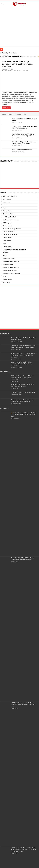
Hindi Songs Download (9, 217)
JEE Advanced (7, 226)
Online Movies (7, 247)
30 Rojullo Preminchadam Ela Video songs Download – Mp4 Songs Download (23, 378)
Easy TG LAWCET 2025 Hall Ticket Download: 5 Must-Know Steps (23, 559)
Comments (18, 115)
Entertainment (7, 208)
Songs (5, 255)
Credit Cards (7, 202)
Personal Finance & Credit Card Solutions (15, 250)
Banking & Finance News (10, 196)
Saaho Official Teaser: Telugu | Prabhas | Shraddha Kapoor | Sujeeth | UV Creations (24, 355)
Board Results (7, 199)
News (5, 244)
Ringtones (6, 253)
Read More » (6, 108)
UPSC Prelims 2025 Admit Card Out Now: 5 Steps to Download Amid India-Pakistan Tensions (24, 850)
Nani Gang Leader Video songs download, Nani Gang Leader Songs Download (18, 64)
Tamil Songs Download (9, 258)
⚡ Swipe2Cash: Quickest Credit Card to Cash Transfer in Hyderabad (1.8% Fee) (24, 415)
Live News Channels (9, 232)
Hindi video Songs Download (11, 220)
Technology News (8, 264)
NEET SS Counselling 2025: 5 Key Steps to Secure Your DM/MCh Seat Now (23, 705)
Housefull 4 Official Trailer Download (23, 392)
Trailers (5, 276)
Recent (4, 115)
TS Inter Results (7, 279)
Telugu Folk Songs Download (11, 267)
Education (6, 205)
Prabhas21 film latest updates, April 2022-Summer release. (23, 385)
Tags (25, 115)
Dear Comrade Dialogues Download (22, 150)
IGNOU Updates (8, 223)
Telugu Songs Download (10, 270)
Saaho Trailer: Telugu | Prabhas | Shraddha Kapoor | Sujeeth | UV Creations (22, 364)
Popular (10, 115)
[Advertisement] (20, 27)
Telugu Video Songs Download (11, 70)
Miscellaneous (7, 238)
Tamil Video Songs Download (11, 261)
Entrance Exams (8, 211)
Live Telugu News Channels (11, 235)
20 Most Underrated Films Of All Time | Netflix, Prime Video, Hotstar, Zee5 (24, 347)
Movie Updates (7, 241)
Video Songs (21, 70)
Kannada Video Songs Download (12, 229)
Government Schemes (9, 214)
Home (3, 53)
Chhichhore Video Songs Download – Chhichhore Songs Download (23, 401)
